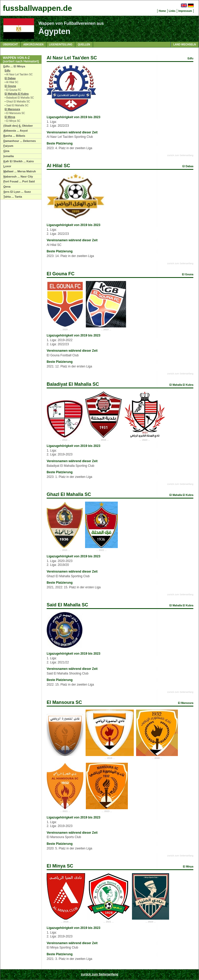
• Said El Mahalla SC (16, 105)
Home (162, 11)
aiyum (8, 146)
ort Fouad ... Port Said (19, 181)
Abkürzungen (33, 45)
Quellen (84, 45)
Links (172, 11)
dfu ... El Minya (14, 66)
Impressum (185, 11)
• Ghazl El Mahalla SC (17, 102)
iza (6, 151)
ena (7, 187)
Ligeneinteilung (61, 45)
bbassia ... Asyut (15, 131)
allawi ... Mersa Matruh (20, 171)
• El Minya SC (13, 121)
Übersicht (10, 45)
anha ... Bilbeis (14, 136)
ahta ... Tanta (13, 197)
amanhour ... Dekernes (20, 141)
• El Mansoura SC (15, 113)
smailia (9, 156)
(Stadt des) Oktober (18, 126)
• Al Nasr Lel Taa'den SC (19, 74)
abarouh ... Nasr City (18, 176)
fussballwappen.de (37, 8)
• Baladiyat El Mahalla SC (19, 98)
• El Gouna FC (13, 90)
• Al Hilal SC (12, 82)
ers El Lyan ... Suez (17, 192)
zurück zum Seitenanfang (180, 155)
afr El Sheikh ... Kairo (19, 161)
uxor (7, 166)
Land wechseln (185, 45)
